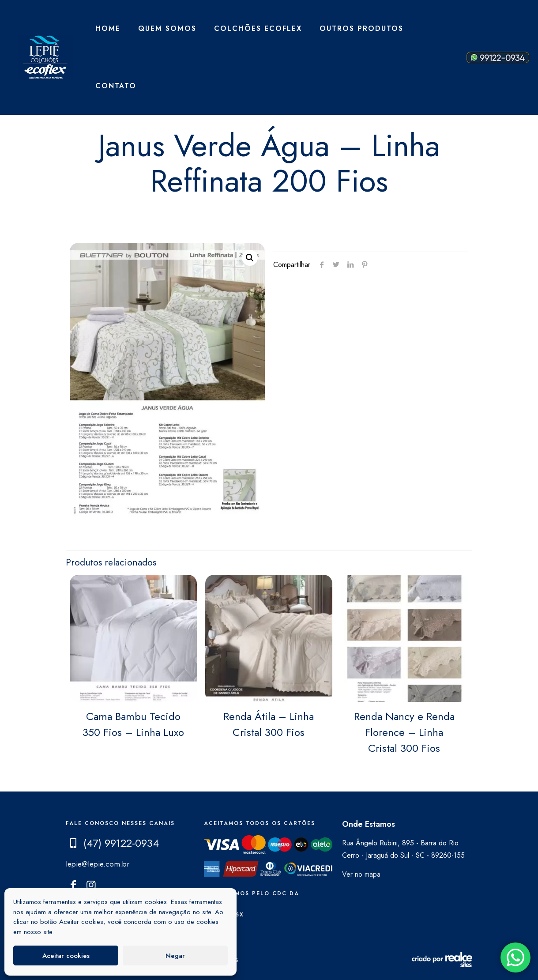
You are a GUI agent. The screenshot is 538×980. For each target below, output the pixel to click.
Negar (175, 956)
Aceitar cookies (66, 956)
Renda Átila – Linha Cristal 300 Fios (269, 724)
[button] (250, 258)
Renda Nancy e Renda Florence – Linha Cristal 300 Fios (404, 732)
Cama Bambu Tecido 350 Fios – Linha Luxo (133, 724)
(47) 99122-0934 (121, 843)
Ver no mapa (361, 874)
